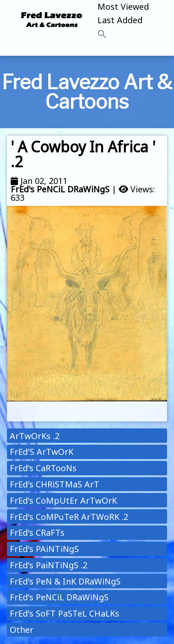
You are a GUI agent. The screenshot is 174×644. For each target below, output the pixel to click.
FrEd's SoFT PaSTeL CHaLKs (64, 613)
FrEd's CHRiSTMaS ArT (55, 484)
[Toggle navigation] (87, 49)
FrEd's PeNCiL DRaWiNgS (60, 189)
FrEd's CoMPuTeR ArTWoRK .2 (69, 517)
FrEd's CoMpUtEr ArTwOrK (63, 500)
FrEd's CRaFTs (37, 532)
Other (22, 630)
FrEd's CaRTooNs (43, 468)
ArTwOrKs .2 (35, 436)
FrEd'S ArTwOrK (42, 452)
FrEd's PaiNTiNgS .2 (48, 565)
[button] (123, 35)
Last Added (120, 20)
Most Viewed (123, 7)
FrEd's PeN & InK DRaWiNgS (65, 581)
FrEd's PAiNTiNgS (44, 549)
